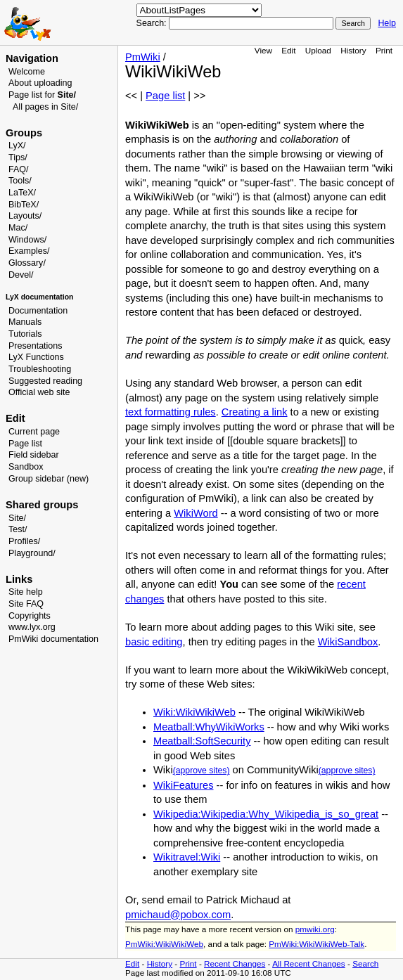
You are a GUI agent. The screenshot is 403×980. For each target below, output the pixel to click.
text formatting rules (171, 412)
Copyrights (30, 616)
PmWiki (143, 57)
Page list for (42, 95)
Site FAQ (26, 604)
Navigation (32, 58)
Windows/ (27, 240)
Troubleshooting (40, 369)
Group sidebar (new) (49, 479)
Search (365, 963)
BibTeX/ (24, 205)
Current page (34, 432)
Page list (25, 444)
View (263, 50)
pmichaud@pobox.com (178, 915)
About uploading (40, 83)
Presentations (36, 346)
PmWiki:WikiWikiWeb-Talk (316, 944)
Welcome (27, 72)
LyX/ (17, 146)
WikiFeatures (184, 785)
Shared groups (42, 505)
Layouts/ (25, 216)
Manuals (25, 322)
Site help (26, 592)
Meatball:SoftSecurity (202, 741)
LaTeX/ (22, 193)
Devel (20, 275)
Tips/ (18, 157)
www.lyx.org (32, 627)
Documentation (38, 311)
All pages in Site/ (45, 107)
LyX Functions (36, 357)
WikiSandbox (348, 642)
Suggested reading (45, 381)
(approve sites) (201, 771)
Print (384, 50)
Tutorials (25, 334)
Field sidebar (34, 455)
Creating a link (255, 412)
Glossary (26, 263)
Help (387, 23)
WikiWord (196, 513)
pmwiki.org (315, 929)
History (353, 50)
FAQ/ (19, 169)
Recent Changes (235, 963)
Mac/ (18, 228)
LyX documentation (39, 297)
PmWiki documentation (53, 639)
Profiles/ (24, 541)
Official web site (39, 392)
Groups (24, 133)
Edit (288, 50)
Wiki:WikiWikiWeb (194, 712)
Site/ (17, 518)
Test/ (18, 529)
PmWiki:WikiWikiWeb (164, 944)
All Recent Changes (309, 963)
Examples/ (29, 251)
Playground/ (32, 553)
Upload (318, 50)
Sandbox (26, 467)
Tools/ (20, 181)
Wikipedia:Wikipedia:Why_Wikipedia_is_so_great (266, 814)
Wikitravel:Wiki (187, 857)
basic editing (154, 642)
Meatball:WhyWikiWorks (209, 727)
